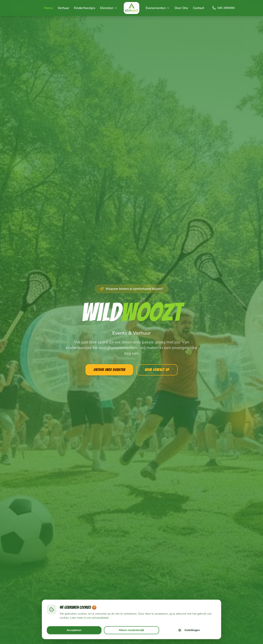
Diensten (109, 8)
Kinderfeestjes (85, 8)
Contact (199, 8)
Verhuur (63, 8)
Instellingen (189, 630)
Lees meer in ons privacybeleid (89, 618)
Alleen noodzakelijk (131, 630)
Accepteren (74, 630)
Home (48, 8)
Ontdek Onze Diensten (109, 370)
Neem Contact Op (157, 370)
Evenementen (158, 8)
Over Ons (181, 8)
